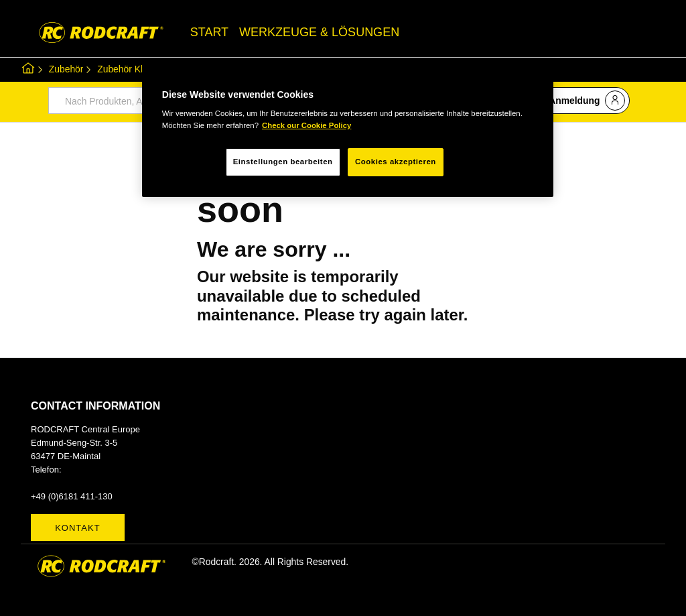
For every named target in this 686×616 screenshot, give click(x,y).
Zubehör (66, 69)
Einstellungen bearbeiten (283, 162)
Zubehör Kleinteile (135, 69)
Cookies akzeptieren (396, 162)
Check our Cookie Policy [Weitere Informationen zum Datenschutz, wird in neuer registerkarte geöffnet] (306, 125)
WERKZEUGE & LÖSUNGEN (319, 32)
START (209, 32)
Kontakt (77, 528)
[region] (348, 129)
